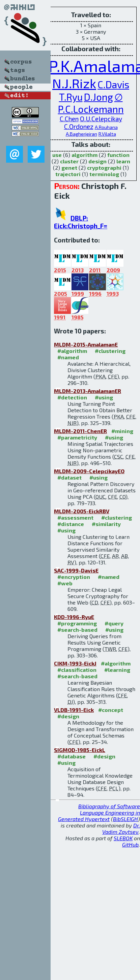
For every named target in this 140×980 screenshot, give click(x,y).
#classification (77, 670)
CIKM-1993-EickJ (75, 663)
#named (68, 357)
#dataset (69, 477)
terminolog (104, 174)
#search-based (77, 630)
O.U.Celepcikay (101, 119)
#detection (72, 397)
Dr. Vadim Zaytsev (121, 828)
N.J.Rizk (74, 83)
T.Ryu (71, 97)
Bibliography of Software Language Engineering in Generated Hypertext (99, 812)
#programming (77, 623)
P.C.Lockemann (91, 109)
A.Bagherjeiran (81, 134)
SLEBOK (123, 838)
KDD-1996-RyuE (74, 617)
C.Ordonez (79, 126)
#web (65, 583)
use (57, 155)
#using (104, 397)
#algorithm (72, 351)
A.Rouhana (106, 127)
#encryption (74, 577)
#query (114, 623)
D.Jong (99, 97)
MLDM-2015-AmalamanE (86, 344)
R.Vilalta (107, 134)
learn (123, 161)
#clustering (110, 351)
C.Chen (69, 119)
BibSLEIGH (125, 819)
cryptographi (104, 168)
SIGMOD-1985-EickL (80, 750)
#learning (117, 670)
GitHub (130, 844)
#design (68, 716)
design (97, 161)
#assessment (75, 517)
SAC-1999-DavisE (76, 570)
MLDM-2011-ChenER (80, 431)
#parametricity (77, 437)
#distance (71, 524)
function (118, 155)
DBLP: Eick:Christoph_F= (81, 222)
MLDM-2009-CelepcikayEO (89, 471)
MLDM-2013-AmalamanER (88, 391)
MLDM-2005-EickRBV (82, 511)
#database (72, 756)
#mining (122, 431)
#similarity (106, 524)
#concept (111, 710)
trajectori (68, 174)
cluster (69, 161)
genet (69, 168)
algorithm (85, 155)
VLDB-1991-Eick (74, 710)
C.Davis (113, 84)
